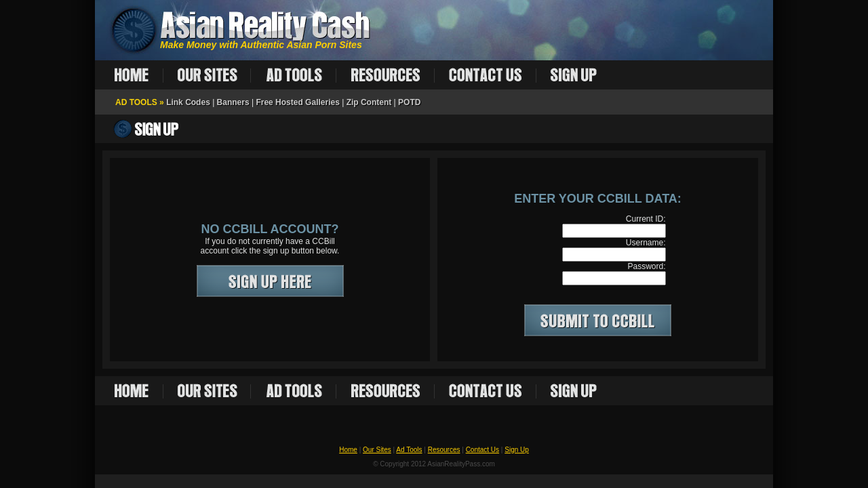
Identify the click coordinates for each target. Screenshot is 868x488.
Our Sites (377, 450)
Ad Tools (409, 450)
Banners (233, 102)
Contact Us (482, 450)
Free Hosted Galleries (297, 102)
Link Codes (188, 102)
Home (348, 450)
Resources (444, 450)
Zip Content (369, 102)
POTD (409, 102)
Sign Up (517, 450)
